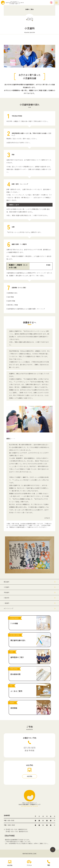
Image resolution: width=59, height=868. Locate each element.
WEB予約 (29, 776)
